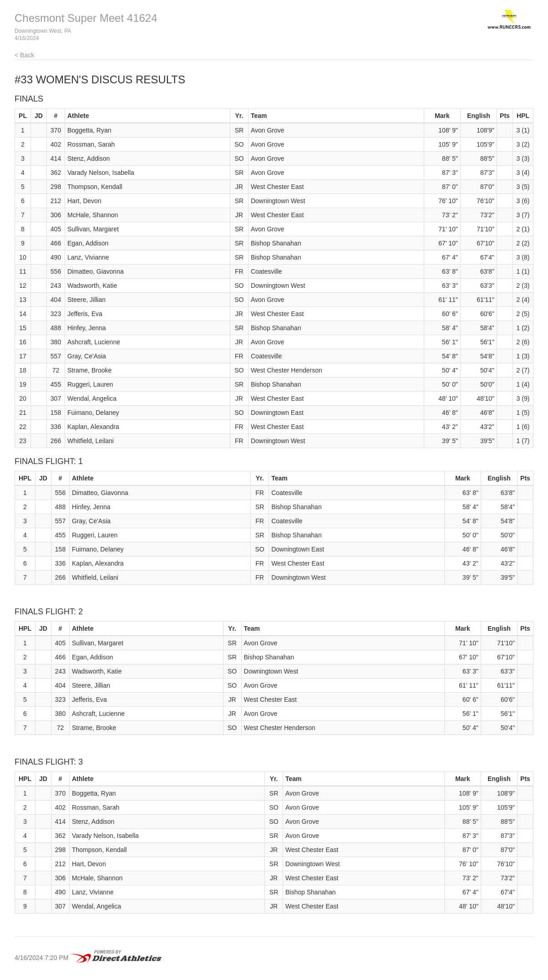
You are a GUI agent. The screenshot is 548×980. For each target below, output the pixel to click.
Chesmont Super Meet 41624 (86, 18)
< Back (24, 55)
